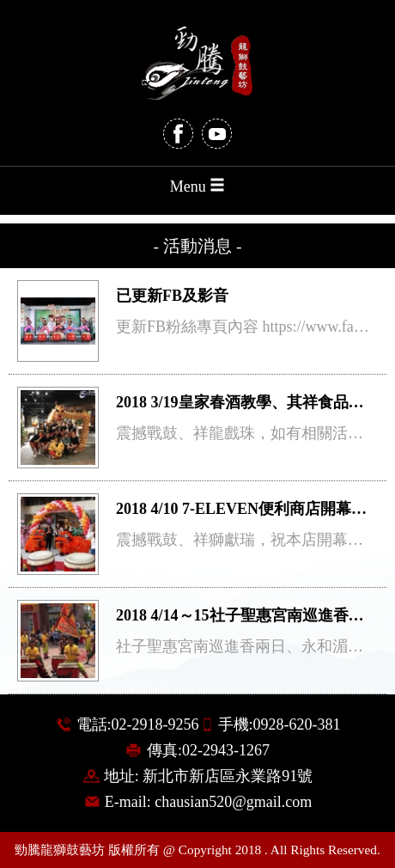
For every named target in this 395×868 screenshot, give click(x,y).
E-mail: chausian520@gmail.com (209, 802)
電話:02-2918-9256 (138, 724)
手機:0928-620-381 (280, 724)
